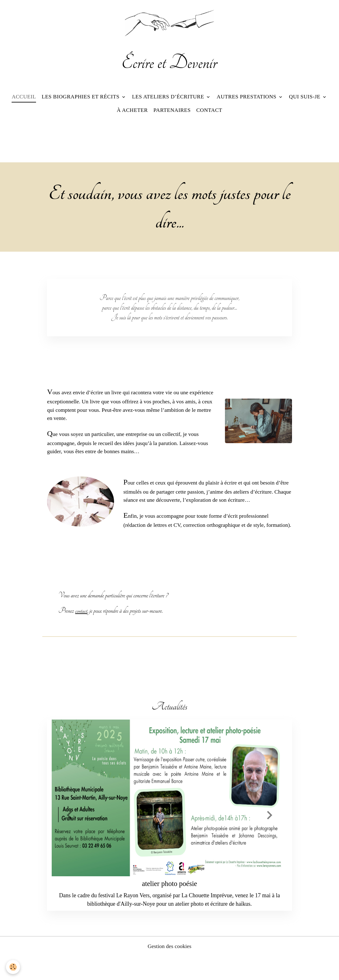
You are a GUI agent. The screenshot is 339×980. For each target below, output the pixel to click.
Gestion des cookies (169, 970)
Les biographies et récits (81, 98)
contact (81, 634)
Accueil (24, 98)
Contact (209, 112)
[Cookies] (13, 967)
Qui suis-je (305, 98)
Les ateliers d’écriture (169, 98)
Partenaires (172, 112)
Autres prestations (247, 98)
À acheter (132, 112)
